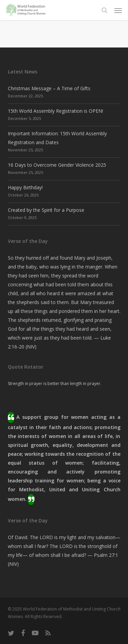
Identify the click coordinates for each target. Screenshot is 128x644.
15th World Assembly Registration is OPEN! (55, 111)
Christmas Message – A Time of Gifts (49, 88)
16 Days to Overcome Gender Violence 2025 (57, 165)
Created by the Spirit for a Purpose (46, 210)
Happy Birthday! (25, 187)
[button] (118, 10)
